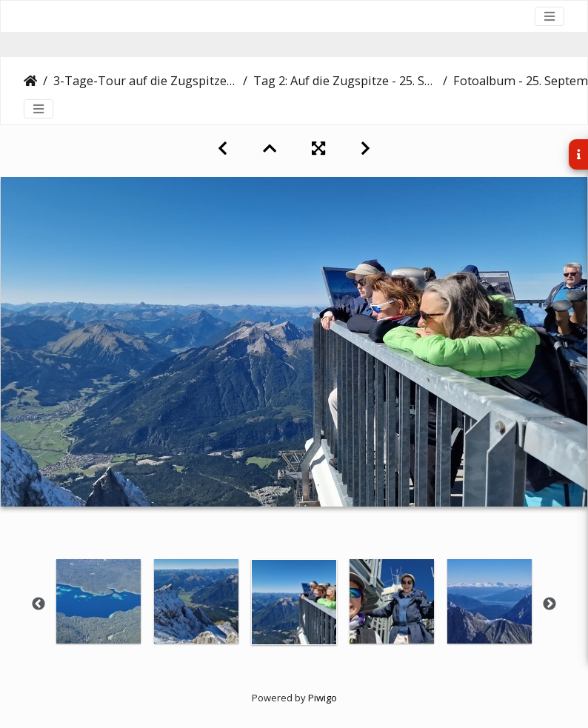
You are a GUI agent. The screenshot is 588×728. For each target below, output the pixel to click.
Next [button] (549, 604)
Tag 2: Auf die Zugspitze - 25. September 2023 (345, 81)
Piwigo (323, 698)
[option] (98, 601)
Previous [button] (39, 604)
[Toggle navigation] (549, 16)
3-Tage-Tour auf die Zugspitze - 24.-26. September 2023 (145, 81)
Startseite (30, 81)
